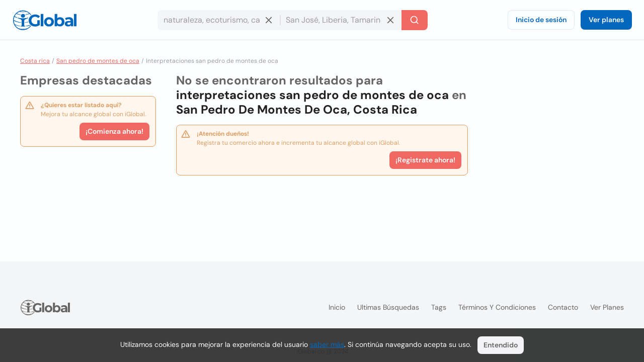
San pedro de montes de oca (98, 61)
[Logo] (45, 20)
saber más (327, 344)
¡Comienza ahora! (114, 131)
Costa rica (35, 61)
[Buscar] (415, 20)
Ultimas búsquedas (388, 307)
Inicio (337, 307)
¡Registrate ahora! (425, 160)
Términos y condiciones (497, 307)
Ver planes (606, 20)
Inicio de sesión (541, 20)
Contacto (563, 307)
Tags (439, 307)
